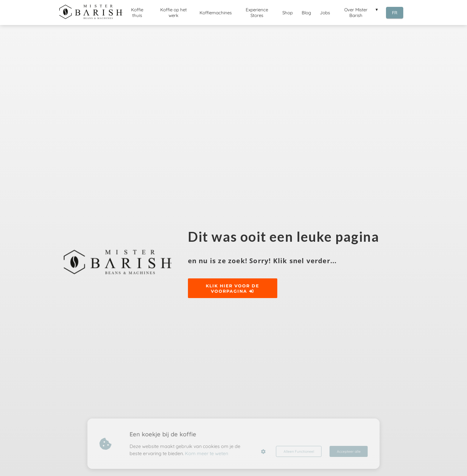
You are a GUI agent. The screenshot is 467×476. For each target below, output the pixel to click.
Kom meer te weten (207, 453)
